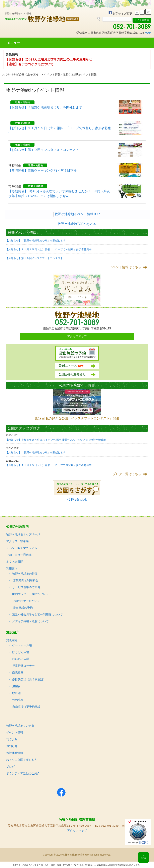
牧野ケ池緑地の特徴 (25, 574)
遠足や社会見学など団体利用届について (37, 614)
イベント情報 (52, 75)
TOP (143, 859)
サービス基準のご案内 (26, 587)
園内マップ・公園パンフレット (32, 594)
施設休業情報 (15, 753)
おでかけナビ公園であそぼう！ (22, 75)
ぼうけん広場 (21, 652)
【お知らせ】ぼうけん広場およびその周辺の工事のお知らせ (49, 59)
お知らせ (12, 746)
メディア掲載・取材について (30, 621)
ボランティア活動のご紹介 (23, 773)
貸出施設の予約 (22, 608)
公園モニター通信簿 (19, 555)
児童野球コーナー (23, 666)
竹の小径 (18, 700)
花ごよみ (12, 739)
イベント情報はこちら (125, 267)
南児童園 (18, 673)
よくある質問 (15, 562)
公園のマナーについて (26, 601)
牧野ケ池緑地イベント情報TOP (77, 214)
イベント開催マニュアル (22, 548)
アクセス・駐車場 (17, 541)
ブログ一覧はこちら (127, 474)
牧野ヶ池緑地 (77, 500)
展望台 (16, 686)
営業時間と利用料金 (25, 580)
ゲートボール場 (22, 645)
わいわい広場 (21, 659)
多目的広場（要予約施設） (29, 679)
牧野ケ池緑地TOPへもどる (77, 224)
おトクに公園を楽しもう (22, 760)
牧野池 (16, 693)
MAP (148, 33)
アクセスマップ (77, 336)
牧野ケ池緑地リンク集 (20, 726)
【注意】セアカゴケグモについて (29, 64)
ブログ (10, 767)
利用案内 (12, 568)
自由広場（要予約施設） (28, 707)
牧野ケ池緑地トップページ (23, 534)
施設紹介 (12, 640)
